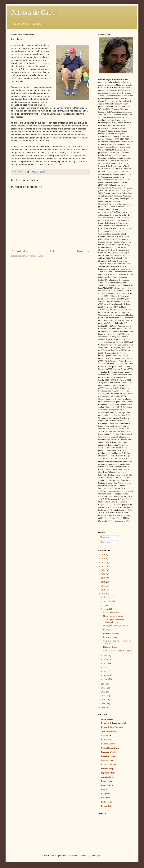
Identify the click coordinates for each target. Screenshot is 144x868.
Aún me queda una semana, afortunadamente (114, 621)
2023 (104, 563)
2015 (104, 594)
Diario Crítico (107, 785)
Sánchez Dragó (107, 769)
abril (106, 667)
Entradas (104, 537)
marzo (106, 671)
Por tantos (106, 798)
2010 (104, 700)
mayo (106, 664)
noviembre (108, 601)
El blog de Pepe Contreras (112, 727)
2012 (104, 692)
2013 (104, 688)
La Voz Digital (107, 806)
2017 (104, 586)
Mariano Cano (107, 760)
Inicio (53, 251)
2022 (104, 566)
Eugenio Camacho (109, 765)
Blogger (97, 856)
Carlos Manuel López (110, 748)
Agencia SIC (106, 736)
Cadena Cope (107, 740)
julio (106, 656)
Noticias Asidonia (108, 744)
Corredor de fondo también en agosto (118, 651)
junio (106, 660)
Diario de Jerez (108, 781)
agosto (106, 609)
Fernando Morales (109, 752)
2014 (104, 684)
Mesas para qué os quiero (113, 616)
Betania (104, 789)
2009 (104, 704)
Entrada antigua (83, 251)
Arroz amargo (107, 719)
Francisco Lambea (109, 756)
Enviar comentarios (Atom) (33, 256)
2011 (103, 696)
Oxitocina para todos (111, 612)
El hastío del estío (110, 647)
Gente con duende (110, 637)
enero (106, 679)
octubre (107, 605)
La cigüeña (106, 794)
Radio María (107, 802)
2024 (104, 559)
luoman (74, 856)
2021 (104, 570)
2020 (104, 574)
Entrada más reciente (20, 251)
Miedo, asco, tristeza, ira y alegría (116, 626)
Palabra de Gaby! (34, 12)
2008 (104, 707)
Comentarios (106, 542)
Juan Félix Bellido (109, 731)
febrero (107, 675)
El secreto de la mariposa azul (114, 723)
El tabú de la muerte (111, 633)
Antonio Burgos (108, 777)
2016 (104, 590)
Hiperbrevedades (108, 773)
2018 (104, 582)
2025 (104, 555)
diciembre (108, 597)
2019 (104, 578)
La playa (107, 630)
